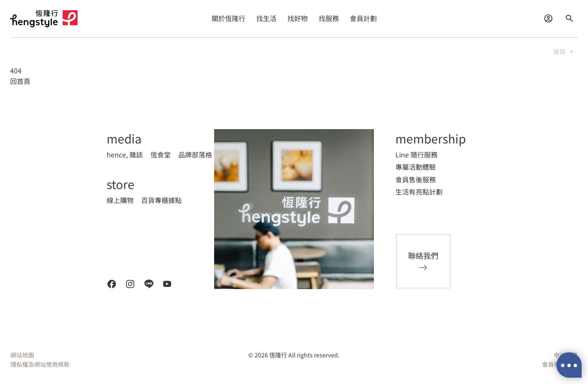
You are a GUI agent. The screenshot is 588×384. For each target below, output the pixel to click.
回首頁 (20, 81)
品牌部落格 (195, 154)
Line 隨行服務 (416, 154)
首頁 (559, 51)
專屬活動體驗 (416, 167)
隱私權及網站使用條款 (40, 364)
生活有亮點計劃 (419, 192)
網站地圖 (22, 355)
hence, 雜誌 (125, 154)
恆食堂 (161, 154)
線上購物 (120, 200)
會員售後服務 (416, 179)
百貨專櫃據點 (161, 200)
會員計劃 (363, 18)
